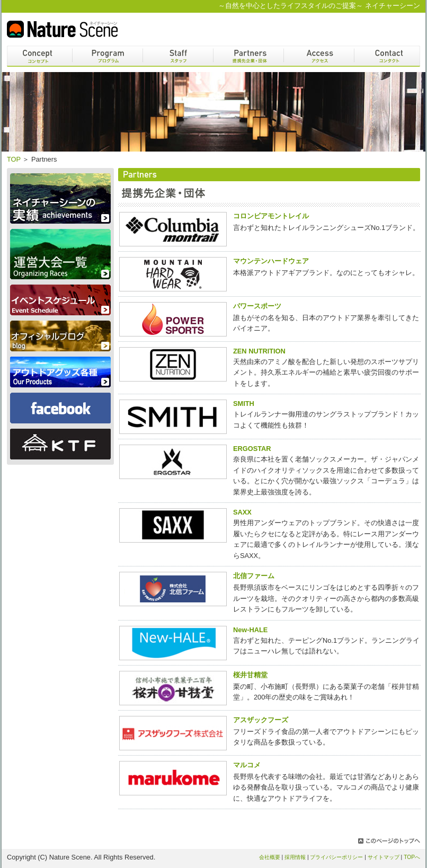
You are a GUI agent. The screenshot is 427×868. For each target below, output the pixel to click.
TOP (14, 159)
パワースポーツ (257, 306)
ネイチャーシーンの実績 (60, 198)
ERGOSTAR (252, 449)
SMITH (244, 404)
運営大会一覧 (60, 254)
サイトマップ (384, 857)
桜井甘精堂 (250, 675)
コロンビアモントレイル (271, 216)
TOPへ (412, 857)
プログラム (108, 56)
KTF (60, 444)
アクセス (319, 56)
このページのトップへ (389, 841)
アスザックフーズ (261, 720)
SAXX (242, 512)
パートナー (248, 56)
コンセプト (39, 56)
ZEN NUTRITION (259, 351)
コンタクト (387, 56)
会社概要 (270, 857)
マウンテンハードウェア (271, 261)
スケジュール (60, 300)
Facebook (60, 408)
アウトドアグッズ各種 (60, 372)
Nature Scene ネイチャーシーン (62, 29)
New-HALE (250, 630)
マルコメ (247, 765)
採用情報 (295, 857)
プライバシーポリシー (336, 857)
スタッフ (178, 56)
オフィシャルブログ (60, 336)
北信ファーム (254, 576)
